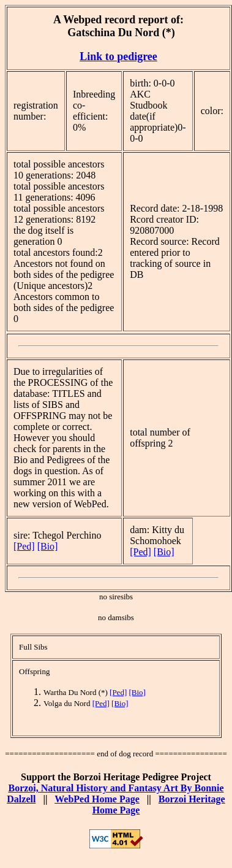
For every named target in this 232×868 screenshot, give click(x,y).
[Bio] (48, 546)
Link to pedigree (118, 56)
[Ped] (24, 546)
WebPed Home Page (97, 799)
